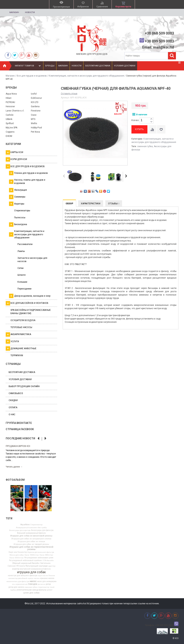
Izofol (34, 94)
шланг (50, 590)
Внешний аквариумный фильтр (31, 533)
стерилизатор (43, 587)
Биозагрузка (18, 225)
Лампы (21, 251)
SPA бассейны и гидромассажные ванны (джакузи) (31, 312)
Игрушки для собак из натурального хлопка (31, 539)
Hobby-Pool (36, 128)
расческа (41, 584)
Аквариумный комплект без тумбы (31, 528)
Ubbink (9, 119)
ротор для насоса (16, 587)
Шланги (22, 275)
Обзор (69, 204)
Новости (30, 12)
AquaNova (25, 525)
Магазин (14, 12)
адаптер (52, 566)
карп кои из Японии (46, 576)
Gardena (35, 106)
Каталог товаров (28, 66)
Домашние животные (21, 348)
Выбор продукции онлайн (24, 386)
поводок (33, 584)
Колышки (22, 282)
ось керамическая (20, 584)
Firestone (36, 111)
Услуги (12, 341)
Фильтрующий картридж (37, 566)
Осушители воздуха (23, 320)
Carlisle (10, 115)
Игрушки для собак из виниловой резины (31, 536)
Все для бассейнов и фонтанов (27, 303)
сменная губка (31, 587)
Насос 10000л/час (32, 555)
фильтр (43, 590)
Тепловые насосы (21, 327)
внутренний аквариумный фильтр (35, 569)
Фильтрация (18, 190)
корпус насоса (34, 578)
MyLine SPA (11, 128)
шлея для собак (31, 593)
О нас (12, 414)
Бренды (50, 66)
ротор (48, 584)
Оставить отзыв (69, 94)
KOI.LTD (35, 102)
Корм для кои (16, 159)
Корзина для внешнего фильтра (41, 552)
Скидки (13, 400)
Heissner (10, 106)
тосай (52, 587)
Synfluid (10, 123)
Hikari (9, 98)
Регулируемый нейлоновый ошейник (25, 561)
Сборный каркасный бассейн (26, 563)
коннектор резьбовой (18, 578)
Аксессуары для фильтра (42, 530)
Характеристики (91, 204)
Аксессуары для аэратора (20, 530)
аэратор (16, 569)
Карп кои (13, 552)
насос (33, 581)
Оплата (13, 408)
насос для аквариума (47, 581)
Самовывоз (16, 393)
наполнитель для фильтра (18, 581)
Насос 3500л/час (46, 555)
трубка (13, 590)
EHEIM (9, 136)
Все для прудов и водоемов (32, 76)
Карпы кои (14, 152)
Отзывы (114, 204)
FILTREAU (10, 102)
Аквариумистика (18, 335)
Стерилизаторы (22, 211)
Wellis (34, 123)
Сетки (20, 268)
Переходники (24, 289)
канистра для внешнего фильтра (23, 576)
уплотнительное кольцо (28, 590)
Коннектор (22, 552)
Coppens (10, 132)
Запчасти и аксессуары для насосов (32, 260)
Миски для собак (17, 555)
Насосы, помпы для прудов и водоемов (27, 181)
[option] (31, 456)
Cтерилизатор (36, 525)
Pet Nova (35, 132)
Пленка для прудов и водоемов (28, 173)
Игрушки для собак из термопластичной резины (31, 548)
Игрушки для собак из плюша (31, 542)
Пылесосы (20, 218)
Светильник (45, 563)
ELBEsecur (36, 98)
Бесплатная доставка (98, 66)
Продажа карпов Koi (18, 446)
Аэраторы (17, 204)
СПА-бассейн (48, 561)
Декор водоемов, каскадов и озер (30, 296)
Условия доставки (125, 66)
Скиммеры (17, 197)
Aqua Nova (11, 94)
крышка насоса (47, 578)
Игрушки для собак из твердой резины (31, 544)
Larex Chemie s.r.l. (15, 111)
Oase (34, 115)
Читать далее (14, 467)
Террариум (17, 355)
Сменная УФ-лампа (16, 566)
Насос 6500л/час (17, 558)
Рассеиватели (25, 244)
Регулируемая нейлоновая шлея (39, 558)
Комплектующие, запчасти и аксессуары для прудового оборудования (86, 76)
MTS (33, 119)
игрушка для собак (31, 572)
